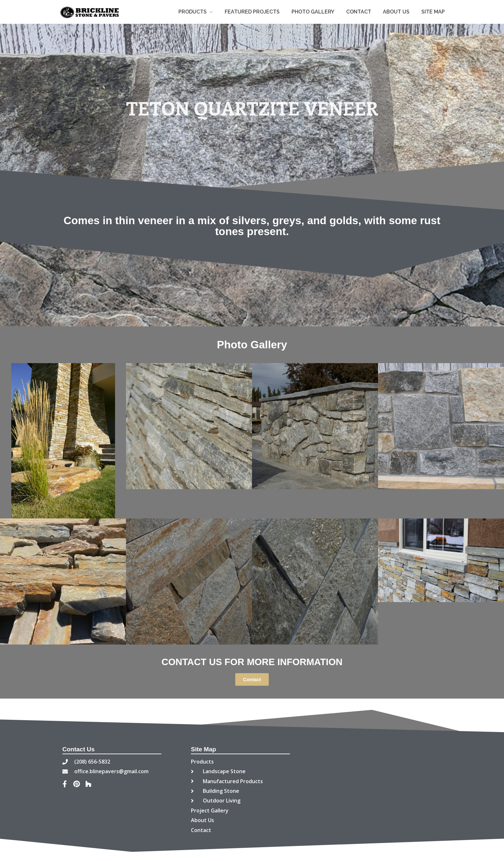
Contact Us (78, 749)
